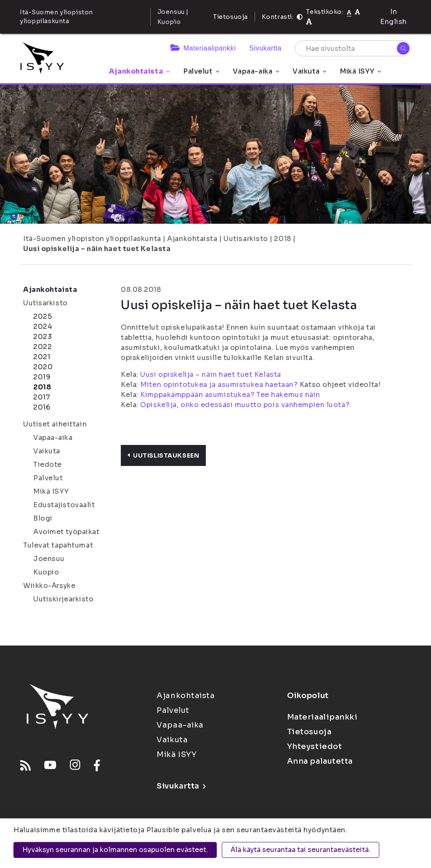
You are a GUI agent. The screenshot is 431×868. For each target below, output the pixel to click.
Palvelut (201, 71)
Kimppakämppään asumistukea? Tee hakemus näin (230, 395)
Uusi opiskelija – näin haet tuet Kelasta (97, 249)
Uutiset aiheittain (55, 424)
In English (394, 17)
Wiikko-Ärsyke (49, 586)
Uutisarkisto (246, 239)
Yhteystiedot (315, 746)
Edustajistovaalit (64, 505)
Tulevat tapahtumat (58, 545)
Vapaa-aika (256, 71)
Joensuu (49, 559)
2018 (282, 239)
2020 (43, 367)
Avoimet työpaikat (67, 532)
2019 (42, 377)
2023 (43, 337)
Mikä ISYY (360, 71)
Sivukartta (265, 48)
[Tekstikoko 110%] (357, 12)
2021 (42, 357)
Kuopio (46, 572)
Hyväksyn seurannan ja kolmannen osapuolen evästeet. (115, 850)
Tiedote (48, 464)
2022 (43, 347)
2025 (43, 316)
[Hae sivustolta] (353, 48)
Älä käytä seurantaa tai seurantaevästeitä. (301, 850)
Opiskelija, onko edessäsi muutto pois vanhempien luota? (245, 405)
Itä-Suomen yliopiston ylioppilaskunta (92, 239)
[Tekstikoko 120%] (309, 22)
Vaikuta (309, 71)
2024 (43, 327)
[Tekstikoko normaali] (349, 12)
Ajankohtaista (139, 71)
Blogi (43, 518)
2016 (42, 407)
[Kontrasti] (300, 17)
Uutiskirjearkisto (64, 599)
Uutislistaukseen (163, 455)
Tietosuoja (230, 17)
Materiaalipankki (203, 48)
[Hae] (403, 48)
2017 (42, 397)
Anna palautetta (320, 761)
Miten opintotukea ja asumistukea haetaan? (219, 385)
